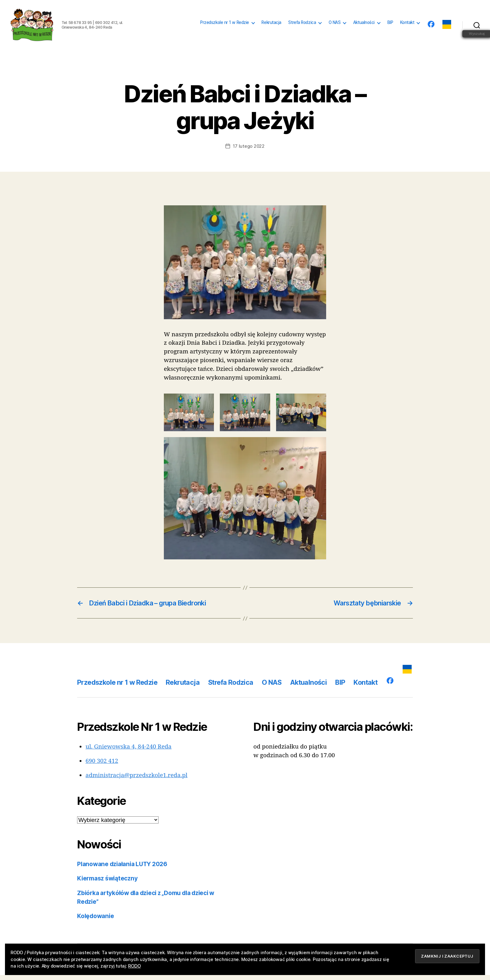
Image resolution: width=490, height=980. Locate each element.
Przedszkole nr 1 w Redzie (225, 25)
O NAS (335, 25)
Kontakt (407, 25)
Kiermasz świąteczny (107, 883)
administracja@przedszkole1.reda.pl (136, 780)
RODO (134, 966)
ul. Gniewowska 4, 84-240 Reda (129, 752)
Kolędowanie (95, 921)
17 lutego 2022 (249, 151)
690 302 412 (102, 766)
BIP (390, 25)
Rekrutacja (271, 25)
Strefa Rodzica (302, 25)
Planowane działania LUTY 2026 (122, 869)
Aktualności (364, 25)
